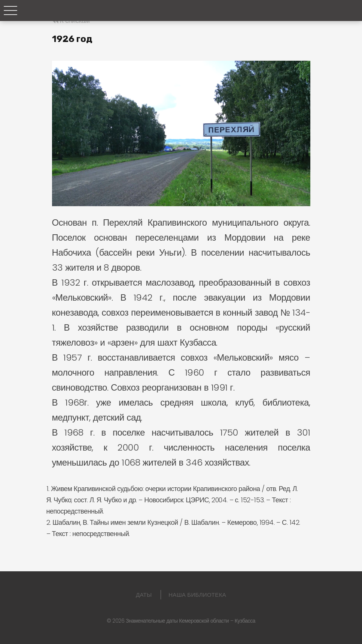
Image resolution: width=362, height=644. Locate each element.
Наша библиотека (197, 595)
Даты (144, 595)
